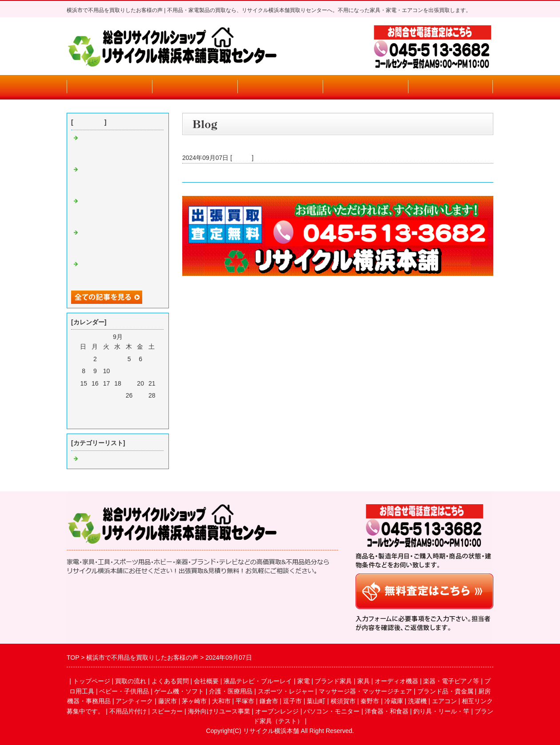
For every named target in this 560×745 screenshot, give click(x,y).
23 (95, 395)
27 (140, 395)
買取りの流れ (195, 87)
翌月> (134, 420)
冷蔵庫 (394, 701)
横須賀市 (343, 701)
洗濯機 (417, 701)
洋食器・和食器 (387, 711)
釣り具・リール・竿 (441, 711)
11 (118, 371)
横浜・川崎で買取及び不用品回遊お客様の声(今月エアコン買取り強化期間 (118, 148)
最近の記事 (89, 122)
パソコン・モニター (332, 711)
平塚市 (245, 701)
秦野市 (370, 701)
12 (129, 371)
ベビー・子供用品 (124, 691)
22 (84, 395)
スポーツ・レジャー (286, 691)
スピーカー (167, 711)
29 (84, 407)
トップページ (109, 87)
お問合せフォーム (451, 87)
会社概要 (365, 87)
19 (129, 383)
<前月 (102, 420)
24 (107, 395)
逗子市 (292, 701)
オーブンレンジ (277, 711)
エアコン (444, 701)
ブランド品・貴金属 (445, 691)
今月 (118, 420)
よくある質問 (280, 87)
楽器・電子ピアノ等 (451, 681)
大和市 (221, 701)
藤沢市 (168, 701)
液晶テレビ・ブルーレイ (258, 681)
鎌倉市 (269, 701)
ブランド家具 (333, 681)
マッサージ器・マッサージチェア (365, 691)
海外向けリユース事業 (219, 711)
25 (118, 395)
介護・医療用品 (231, 691)
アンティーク (134, 701)
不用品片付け (128, 711)
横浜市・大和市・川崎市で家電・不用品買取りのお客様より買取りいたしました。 (297, 173)
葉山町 (316, 701)
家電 (304, 681)
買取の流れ (131, 681)
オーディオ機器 (396, 681)
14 (152, 371)
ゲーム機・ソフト (179, 691)
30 (95, 407)
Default (242, 158)
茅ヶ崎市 (194, 701)
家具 (364, 681)
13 (140, 371)
